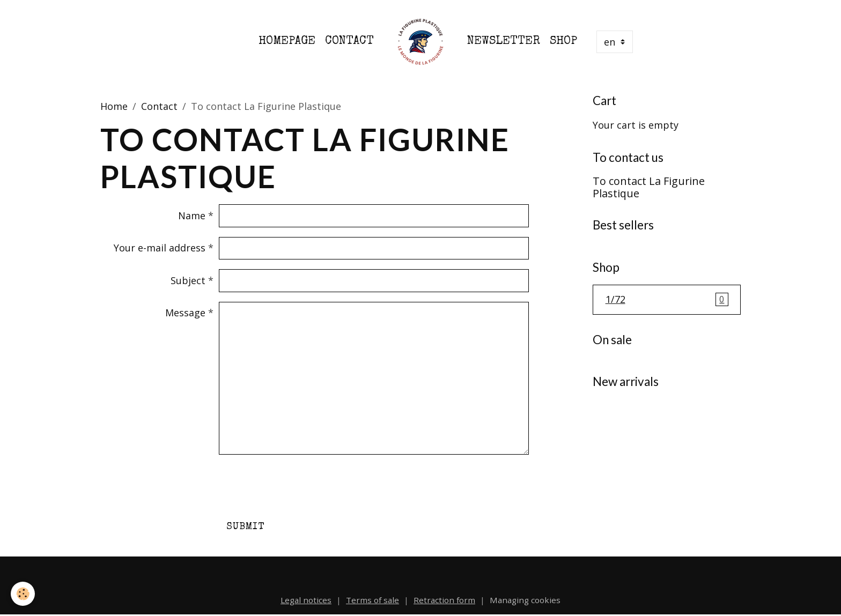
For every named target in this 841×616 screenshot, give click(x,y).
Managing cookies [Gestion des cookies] (525, 600)
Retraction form (444, 600)
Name (192, 216)
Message (185, 313)
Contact (349, 42)
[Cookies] (23, 594)
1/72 (667, 300)
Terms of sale (372, 600)
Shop (563, 42)
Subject (188, 280)
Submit (246, 527)
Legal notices (306, 600)
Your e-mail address (160, 248)
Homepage (287, 42)
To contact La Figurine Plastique (649, 187)
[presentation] (300, 485)
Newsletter (504, 42)
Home (114, 106)
